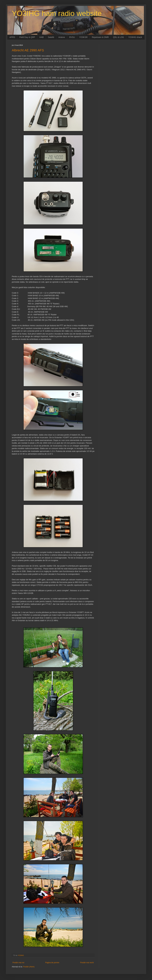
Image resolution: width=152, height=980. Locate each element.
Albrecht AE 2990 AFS (28, 50)
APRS (12, 37)
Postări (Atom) (29, 967)
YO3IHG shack (135, 37)
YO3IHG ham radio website (57, 13)
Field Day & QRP (27, 37)
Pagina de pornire (52, 963)
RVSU (72, 37)
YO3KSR (83, 37)
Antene (62, 37)
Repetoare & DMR (100, 37)
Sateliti (51, 37)
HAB (42, 37)
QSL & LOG (119, 37)
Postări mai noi (18, 963)
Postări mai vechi (87, 963)
